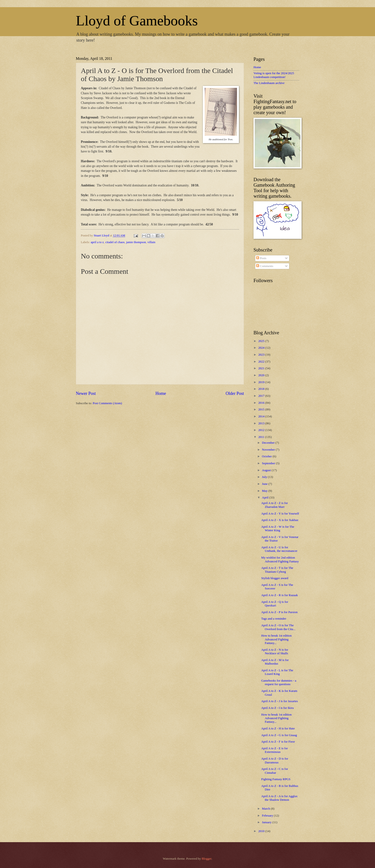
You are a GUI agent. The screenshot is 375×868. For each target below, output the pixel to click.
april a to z (97, 242)
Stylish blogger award (275, 578)
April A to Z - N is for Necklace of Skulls (275, 652)
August (267, 470)
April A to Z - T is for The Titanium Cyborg (277, 570)
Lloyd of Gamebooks (137, 21)
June (265, 484)
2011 (262, 437)
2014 (262, 416)
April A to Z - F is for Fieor (278, 742)
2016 (262, 403)
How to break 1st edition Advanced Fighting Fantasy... (276, 639)
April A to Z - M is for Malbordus (275, 662)
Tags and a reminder (274, 619)
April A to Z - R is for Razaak (279, 595)
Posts (261, 258)
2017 (262, 396)
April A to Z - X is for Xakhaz (280, 520)
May (265, 491)
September (269, 463)
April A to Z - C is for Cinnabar (275, 771)
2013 (262, 423)
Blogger (207, 859)
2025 (262, 341)
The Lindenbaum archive (269, 83)
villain (152, 242)
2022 (262, 362)
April (265, 498)
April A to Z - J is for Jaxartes (279, 701)
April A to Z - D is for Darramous (275, 760)
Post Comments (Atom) (107, 403)
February (268, 816)
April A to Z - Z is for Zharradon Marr (274, 505)
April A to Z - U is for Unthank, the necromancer (279, 549)
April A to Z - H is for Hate (278, 728)
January (267, 822)
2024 (262, 348)
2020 (262, 375)
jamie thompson (136, 242)
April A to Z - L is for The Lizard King (277, 672)
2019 (262, 382)
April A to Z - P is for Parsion (279, 612)
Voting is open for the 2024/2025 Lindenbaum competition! (274, 75)
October (267, 456)
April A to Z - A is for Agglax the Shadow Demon (279, 798)
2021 (262, 368)
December (269, 443)
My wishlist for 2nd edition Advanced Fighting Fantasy (280, 559)
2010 (262, 831)
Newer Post (86, 393)
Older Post (235, 393)
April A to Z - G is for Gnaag (279, 735)
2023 (262, 355)
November (269, 450)
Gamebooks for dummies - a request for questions (279, 682)
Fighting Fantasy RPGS (276, 779)
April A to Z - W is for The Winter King (278, 529)
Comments (265, 266)
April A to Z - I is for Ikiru (277, 708)
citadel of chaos (115, 242)
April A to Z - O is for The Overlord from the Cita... (278, 627)
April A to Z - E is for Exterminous (274, 750)
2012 (262, 430)
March (266, 809)
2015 (262, 409)
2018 (262, 389)
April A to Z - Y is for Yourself (280, 514)
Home (161, 393)
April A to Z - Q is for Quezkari (275, 604)
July (265, 477)
